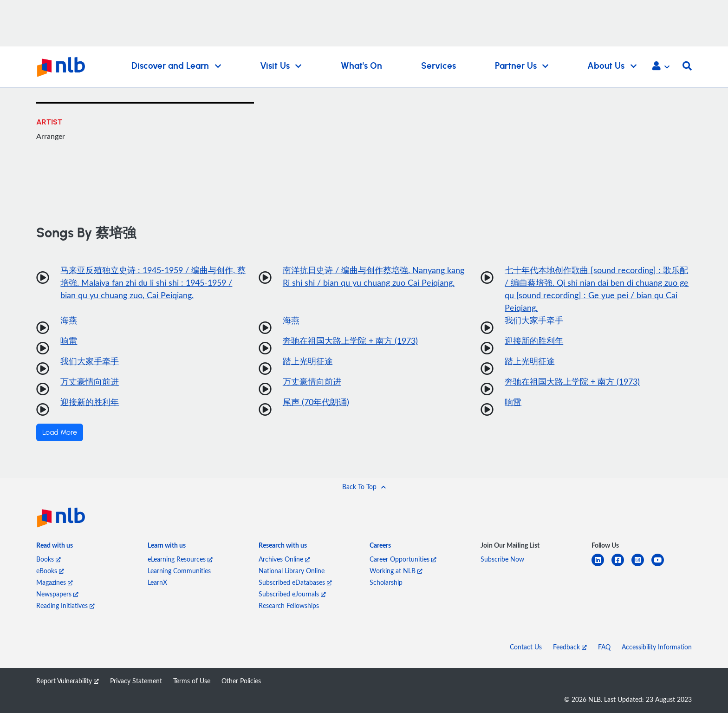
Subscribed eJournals (292, 594)
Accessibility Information (657, 647)
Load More (60, 432)
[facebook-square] (621, 566)
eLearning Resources (180, 559)
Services (439, 66)
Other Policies (241, 681)
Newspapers (57, 594)
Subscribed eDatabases (295, 582)
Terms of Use (192, 681)
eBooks (50, 571)
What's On (361, 66)
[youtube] (661, 566)
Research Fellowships (289, 605)
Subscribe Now (502, 559)
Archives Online (284, 559)
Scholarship (386, 582)
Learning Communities (179, 571)
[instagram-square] (641, 566)
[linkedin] (601, 566)
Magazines (55, 582)
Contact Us (526, 647)
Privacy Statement (136, 681)
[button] (661, 67)
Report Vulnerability (68, 681)
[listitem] (55, 547)
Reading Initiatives (65, 605)
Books (49, 559)
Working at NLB (396, 571)
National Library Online (292, 571)
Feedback (570, 647)
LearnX (157, 582)
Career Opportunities (403, 559)
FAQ (604, 647)
